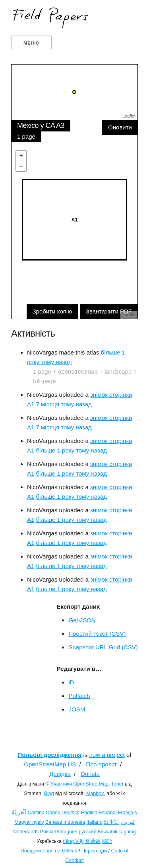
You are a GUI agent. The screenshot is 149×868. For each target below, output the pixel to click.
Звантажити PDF (109, 311)
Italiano (95, 822)
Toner (117, 784)
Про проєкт (101, 764)
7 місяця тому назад (64, 404)
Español (107, 813)
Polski (47, 832)
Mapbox (95, 794)
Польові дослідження (50, 755)
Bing (49, 794)
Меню (31, 43)
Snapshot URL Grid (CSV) (103, 647)
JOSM (77, 709)
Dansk (53, 813)
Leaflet (129, 116)
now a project (107, 755)
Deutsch (70, 813)
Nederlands (26, 832)
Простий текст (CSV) (97, 634)
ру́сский (88, 832)
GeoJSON (82, 620)
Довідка (60, 774)
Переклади (94, 851)
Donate (90, 774)
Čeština (36, 813)
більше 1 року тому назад (72, 450)
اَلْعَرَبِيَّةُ (19, 813)
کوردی (128, 822)
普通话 (93, 841)
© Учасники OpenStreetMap (77, 784)
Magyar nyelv (29, 822)
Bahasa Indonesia (65, 822)
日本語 (111, 822)
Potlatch (79, 696)
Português (66, 832)
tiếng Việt (74, 841)
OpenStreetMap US (50, 764)
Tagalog (127, 832)
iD (71, 682)
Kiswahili (107, 832)
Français (128, 813)
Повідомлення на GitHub (49, 851)
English (89, 813)
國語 (107, 841)
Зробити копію (52, 311)
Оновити (120, 127)
